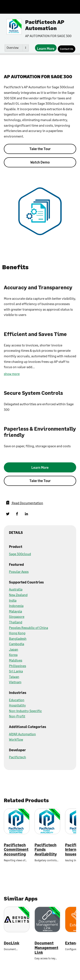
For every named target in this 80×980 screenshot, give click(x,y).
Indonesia (16, 606)
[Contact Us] (67, 49)
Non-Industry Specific (25, 711)
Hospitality (17, 705)
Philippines (17, 666)
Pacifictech (17, 757)
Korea (13, 655)
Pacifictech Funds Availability (46, 850)
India (13, 600)
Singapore (17, 616)
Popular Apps (19, 571)
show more (12, 374)
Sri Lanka (16, 671)
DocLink (12, 943)
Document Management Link (46, 948)
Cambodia (17, 644)
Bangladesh (18, 638)
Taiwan (14, 677)
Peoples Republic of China (28, 628)
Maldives (16, 660)
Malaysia (15, 611)
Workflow (16, 739)
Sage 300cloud (20, 554)
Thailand (16, 622)
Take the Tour (40, 149)
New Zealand (18, 595)
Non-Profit (17, 716)
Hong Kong (17, 633)
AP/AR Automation (22, 734)
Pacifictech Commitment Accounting (16, 850)
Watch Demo (40, 162)
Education (17, 700)
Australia (16, 589)
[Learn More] (46, 48)
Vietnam (15, 682)
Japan (14, 649)
